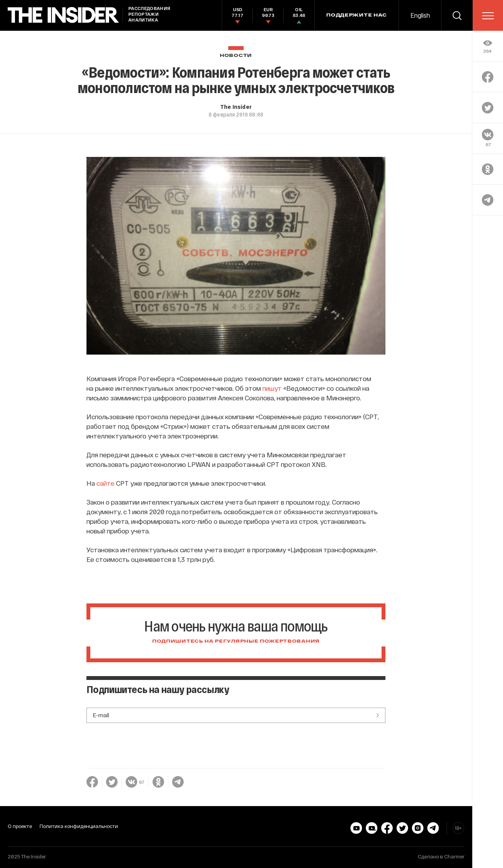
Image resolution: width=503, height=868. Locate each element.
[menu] (488, 16)
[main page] (63, 15)
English (420, 15)
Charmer (454, 856)
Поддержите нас (357, 15)
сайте (105, 483)
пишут (272, 388)
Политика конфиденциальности (79, 826)
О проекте (20, 826)
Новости (236, 56)
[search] (457, 15)
